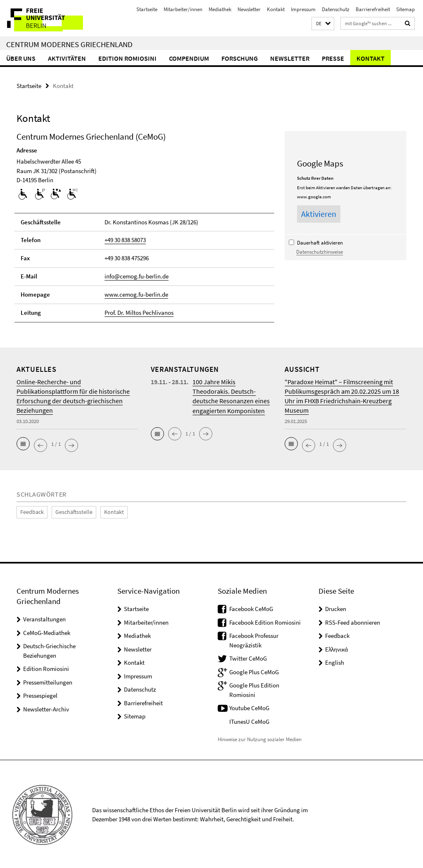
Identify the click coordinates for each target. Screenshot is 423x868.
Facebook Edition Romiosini (265, 621)
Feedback (31, 511)
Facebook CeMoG (251, 608)
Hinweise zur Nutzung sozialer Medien (260, 738)
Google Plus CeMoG (254, 671)
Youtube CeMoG (249, 707)
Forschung (240, 58)
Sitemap (405, 9)
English (335, 661)
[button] (323, 24)
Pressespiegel (40, 694)
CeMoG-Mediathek (47, 631)
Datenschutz (336, 9)
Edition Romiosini (127, 58)
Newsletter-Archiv (46, 708)
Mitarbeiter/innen (183, 9)
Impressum (303, 9)
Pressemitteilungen (48, 681)
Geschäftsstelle (69, 511)
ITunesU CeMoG (249, 720)
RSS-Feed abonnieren (353, 621)
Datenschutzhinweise (320, 252)
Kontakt (276, 9)
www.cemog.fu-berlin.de (136, 294)
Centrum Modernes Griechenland (69, 44)
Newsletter (249, 9)
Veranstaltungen (44, 618)
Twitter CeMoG (248, 657)
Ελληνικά (336, 648)
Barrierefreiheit (373, 9)
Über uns (21, 58)
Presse (333, 58)
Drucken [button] (336, 608)
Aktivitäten (67, 58)
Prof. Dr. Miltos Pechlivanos (139, 312)
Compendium (189, 58)
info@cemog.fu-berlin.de (137, 276)
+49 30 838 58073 (125, 240)
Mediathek (220, 9)
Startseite (147, 9)
